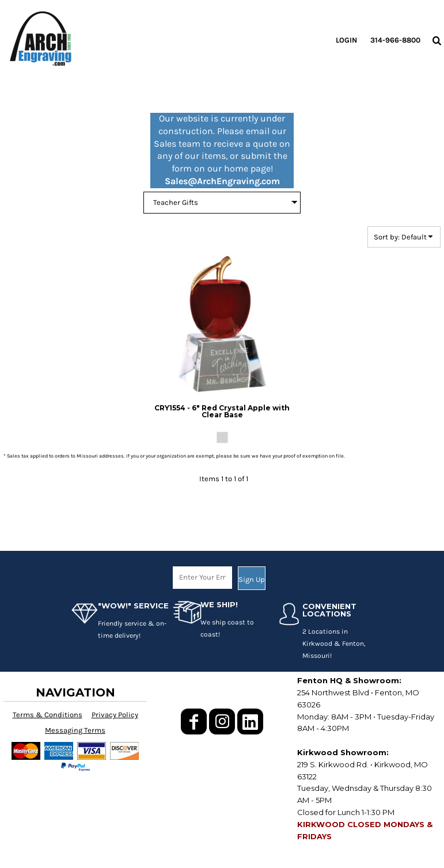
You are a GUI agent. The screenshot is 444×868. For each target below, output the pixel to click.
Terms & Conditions (48, 715)
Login (346, 40)
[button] (437, 40)
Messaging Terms (75, 730)
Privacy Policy (115, 715)
